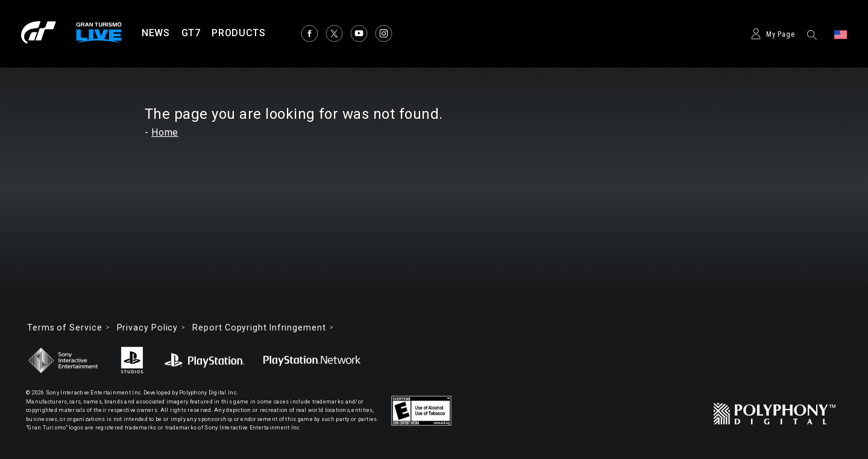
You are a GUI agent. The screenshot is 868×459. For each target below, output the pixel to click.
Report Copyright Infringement (259, 328)
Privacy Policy (148, 328)
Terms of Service (65, 328)
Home (165, 132)
